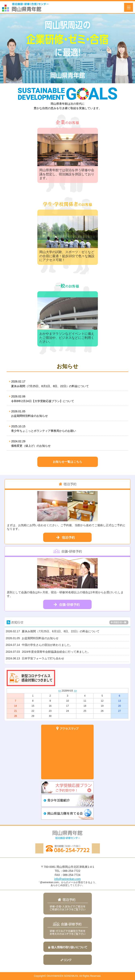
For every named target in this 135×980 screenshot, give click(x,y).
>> (75, 691)
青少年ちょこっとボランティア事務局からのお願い (67, 428)
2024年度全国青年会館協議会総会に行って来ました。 (48, 652)
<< (60, 691)
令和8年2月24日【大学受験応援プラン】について (67, 398)
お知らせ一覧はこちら (68, 462)
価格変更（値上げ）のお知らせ (67, 443)
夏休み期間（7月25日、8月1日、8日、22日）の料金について (67, 383)
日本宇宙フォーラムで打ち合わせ (35, 658)
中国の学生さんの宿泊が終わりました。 (39, 645)
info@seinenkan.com (67, 879)
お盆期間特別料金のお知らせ (67, 413)
